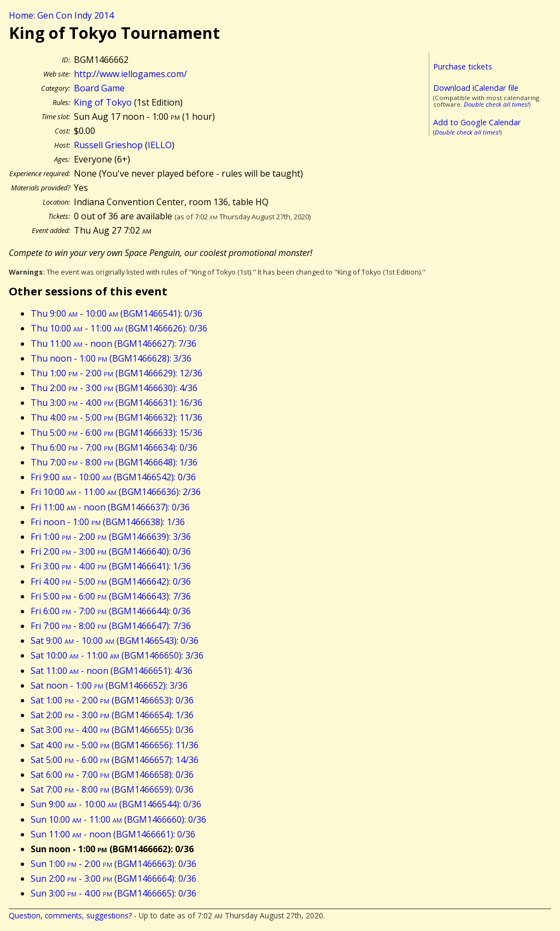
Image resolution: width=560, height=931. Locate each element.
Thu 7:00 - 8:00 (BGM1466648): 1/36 (114, 462)
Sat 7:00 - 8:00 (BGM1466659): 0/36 (112, 789)
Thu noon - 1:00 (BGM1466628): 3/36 (111, 358)
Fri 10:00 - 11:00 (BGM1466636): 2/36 (116, 492)
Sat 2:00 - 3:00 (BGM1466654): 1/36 (112, 715)
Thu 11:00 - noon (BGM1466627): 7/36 (113, 344)
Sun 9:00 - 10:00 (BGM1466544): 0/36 (116, 804)
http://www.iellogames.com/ (130, 74)
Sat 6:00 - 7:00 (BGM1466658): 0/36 (112, 775)
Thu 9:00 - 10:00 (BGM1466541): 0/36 (116, 313)
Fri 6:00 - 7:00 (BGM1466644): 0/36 (111, 611)
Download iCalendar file (476, 88)
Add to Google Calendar (477, 122)
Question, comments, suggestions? (70, 915)
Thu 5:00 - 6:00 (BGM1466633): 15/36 (116, 433)
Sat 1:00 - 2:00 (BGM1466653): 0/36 (112, 700)
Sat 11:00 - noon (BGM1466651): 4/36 (112, 671)
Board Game (99, 88)
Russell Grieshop (108, 145)
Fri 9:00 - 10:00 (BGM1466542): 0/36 (113, 477)
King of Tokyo (103, 102)
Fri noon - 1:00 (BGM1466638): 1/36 (108, 522)
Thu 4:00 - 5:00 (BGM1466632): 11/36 (116, 417)
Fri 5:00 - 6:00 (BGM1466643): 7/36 (111, 596)
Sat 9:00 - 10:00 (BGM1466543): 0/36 (115, 641)
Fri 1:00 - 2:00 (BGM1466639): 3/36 (111, 537)
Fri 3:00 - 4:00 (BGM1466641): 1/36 (111, 566)
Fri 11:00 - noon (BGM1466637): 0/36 (110, 507)
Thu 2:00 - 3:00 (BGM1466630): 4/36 (114, 388)
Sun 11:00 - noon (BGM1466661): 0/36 (113, 834)
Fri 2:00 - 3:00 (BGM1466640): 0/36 (111, 551)
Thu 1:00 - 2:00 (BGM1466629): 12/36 (116, 373)
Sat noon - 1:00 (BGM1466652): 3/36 (109, 685)
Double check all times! (496, 104)
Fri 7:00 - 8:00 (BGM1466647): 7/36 (111, 626)
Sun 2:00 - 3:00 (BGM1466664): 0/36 (113, 878)
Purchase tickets (463, 66)
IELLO (160, 145)
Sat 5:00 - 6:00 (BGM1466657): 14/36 (115, 760)
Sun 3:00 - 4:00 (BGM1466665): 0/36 (113, 893)
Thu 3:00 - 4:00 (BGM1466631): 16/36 (116, 403)
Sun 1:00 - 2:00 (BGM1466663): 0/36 (113, 864)
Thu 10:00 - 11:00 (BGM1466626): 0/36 (119, 328)
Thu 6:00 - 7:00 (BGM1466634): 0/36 (114, 447)
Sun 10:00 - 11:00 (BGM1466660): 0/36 (118, 819)
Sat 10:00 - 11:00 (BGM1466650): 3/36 (117, 655)
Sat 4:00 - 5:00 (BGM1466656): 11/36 (115, 745)
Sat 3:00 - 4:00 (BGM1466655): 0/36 (112, 730)
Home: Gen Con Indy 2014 (61, 15)
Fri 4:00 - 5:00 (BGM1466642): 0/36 (111, 581)
